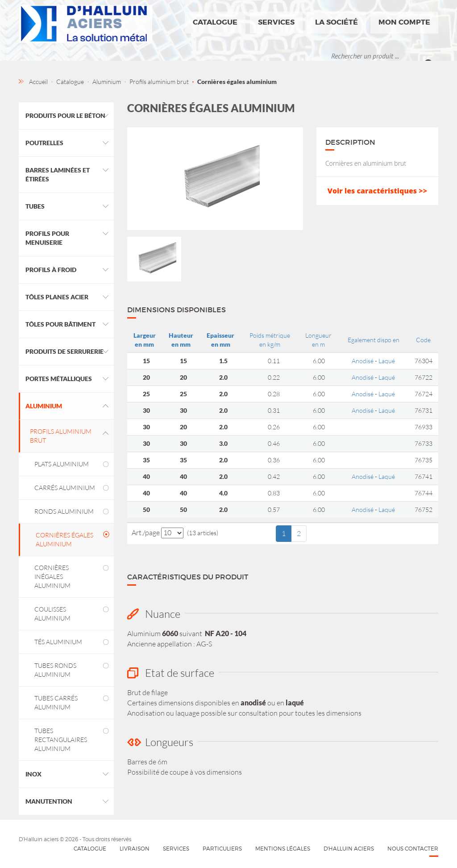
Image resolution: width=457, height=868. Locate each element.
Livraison (135, 849)
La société (337, 22)
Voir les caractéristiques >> (377, 191)
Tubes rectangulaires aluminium (61, 740)
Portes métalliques (59, 379)
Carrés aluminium (65, 488)
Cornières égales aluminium (64, 539)
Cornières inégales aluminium (52, 577)
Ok (431, 56)
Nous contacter (413, 849)
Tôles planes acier (57, 297)
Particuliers (222, 849)
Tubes (35, 206)
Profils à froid (51, 270)
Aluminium (44, 406)
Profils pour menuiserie (47, 238)
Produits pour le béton (65, 115)
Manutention (49, 801)
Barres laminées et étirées (58, 174)
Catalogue (215, 22)
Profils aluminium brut (61, 436)
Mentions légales (283, 849)
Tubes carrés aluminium (56, 702)
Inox (33, 774)
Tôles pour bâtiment (60, 324)
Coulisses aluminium (52, 614)
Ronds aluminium (64, 511)
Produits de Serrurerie (64, 351)
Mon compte (404, 22)
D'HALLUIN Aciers (349, 849)
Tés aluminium (58, 642)
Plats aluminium (62, 464)
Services (276, 22)
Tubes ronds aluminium (55, 670)
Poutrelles (44, 143)
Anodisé (363, 361)
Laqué (387, 361)
